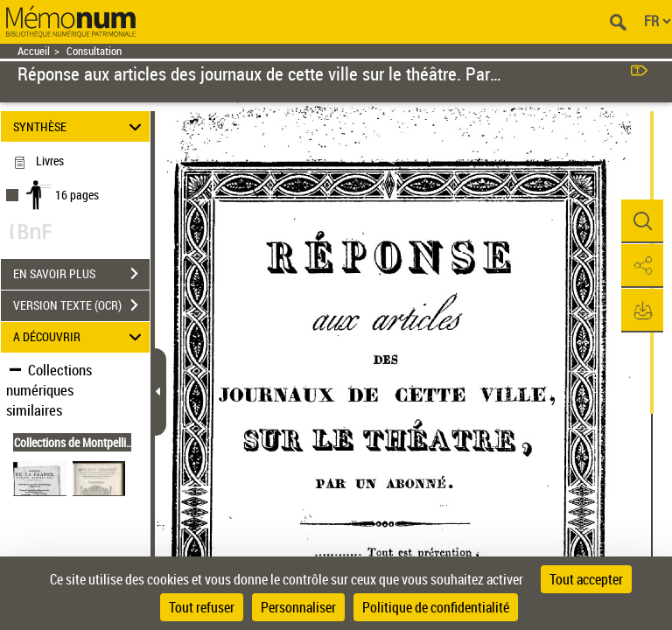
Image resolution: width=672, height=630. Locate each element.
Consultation (94, 51)
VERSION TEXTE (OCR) (81, 305)
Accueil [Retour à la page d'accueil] (34, 51)
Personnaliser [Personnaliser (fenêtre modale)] (298, 607)
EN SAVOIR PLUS (81, 274)
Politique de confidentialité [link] (436, 607)
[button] (641, 221)
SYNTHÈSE (80, 126)
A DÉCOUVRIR (80, 337)
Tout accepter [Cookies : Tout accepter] (586, 579)
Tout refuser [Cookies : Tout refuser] (202, 607)
